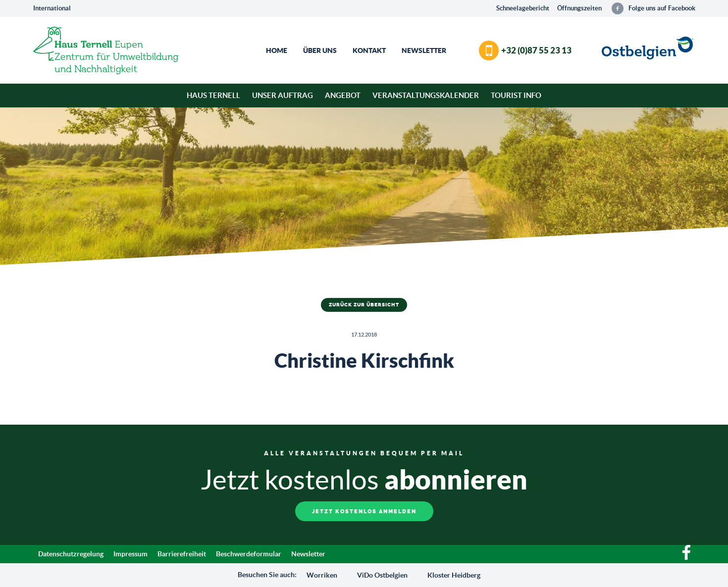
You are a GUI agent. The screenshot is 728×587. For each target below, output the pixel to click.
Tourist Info (516, 95)
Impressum (130, 554)
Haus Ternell (213, 95)
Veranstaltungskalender (426, 95)
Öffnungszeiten (579, 8)
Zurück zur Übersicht (364, 305)
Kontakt (369, 50)
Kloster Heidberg (454, 575)
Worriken (322, 575)
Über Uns (320, 50)
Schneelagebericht (523, 8)
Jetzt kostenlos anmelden (364, 512)
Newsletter (424, 50)
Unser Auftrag (283, 95)
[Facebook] (686, 557)
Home (277, 50)
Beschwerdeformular (249, 554)
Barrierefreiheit (182, 554)
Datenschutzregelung (71, 554)
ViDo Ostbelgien (382, 575)
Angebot (343, 95)
